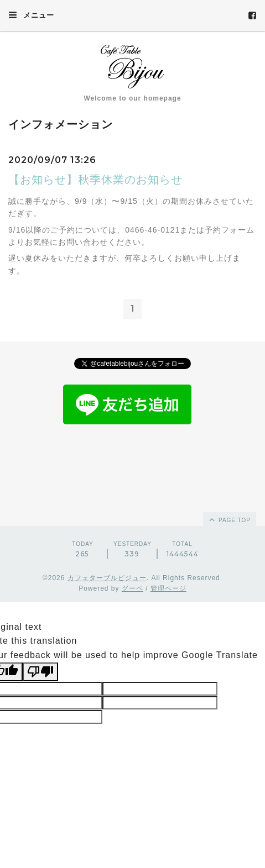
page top (229, 519)
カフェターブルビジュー (107, 578)
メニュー (31, 15)
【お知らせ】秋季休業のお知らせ (95, 180)
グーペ (132, 588)
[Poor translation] (40, 672)
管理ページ (168, 588)
